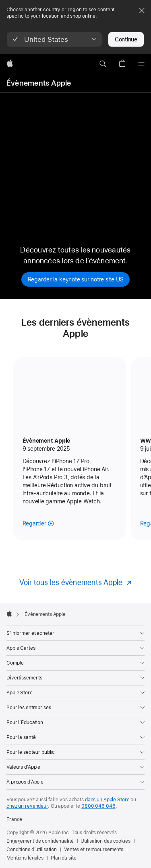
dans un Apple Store (107, 800)
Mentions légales (25, 858)
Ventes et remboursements (94, 850)
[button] (54, 39)
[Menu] (141, 64)
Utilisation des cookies (105, 841)
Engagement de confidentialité (40, 841)
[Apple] (10, 64)
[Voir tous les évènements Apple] (76, 582)
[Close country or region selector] (142, 10)
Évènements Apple (39, 83)
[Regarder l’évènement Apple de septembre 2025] (38, 523)
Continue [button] (126, 39)
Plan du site (64, 858)
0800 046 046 (98, 806)
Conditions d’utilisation (32, 850)
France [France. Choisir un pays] (14, 819)
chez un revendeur (27, 806)
